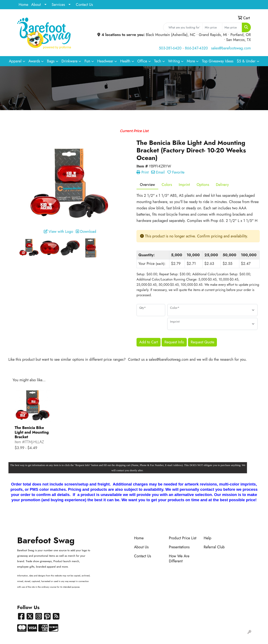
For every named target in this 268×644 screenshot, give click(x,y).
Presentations (179, 547)
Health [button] (125, 61)
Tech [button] (158, 61)
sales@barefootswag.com (231, 48)
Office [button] (142, 61)
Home (23, 5)
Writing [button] (174, 61)
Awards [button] (34, 61)
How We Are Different (179, 559)
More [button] (191, 61)
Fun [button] (87, 61)
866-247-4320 (196, 48)
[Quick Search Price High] (232, 27)
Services (58, 5)
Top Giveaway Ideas (218, 61)
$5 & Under (246, 61)
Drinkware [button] (70, 61)
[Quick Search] (183, 27)
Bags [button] (51, 61)
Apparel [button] (15, 61)
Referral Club (214, 547)
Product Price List (182, 538)
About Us (141, 547)
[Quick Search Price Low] (212, 27)
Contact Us (84, 5)
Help (208, 538)
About (36, 5)
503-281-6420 (170, 48)
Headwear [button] (105, 61)
